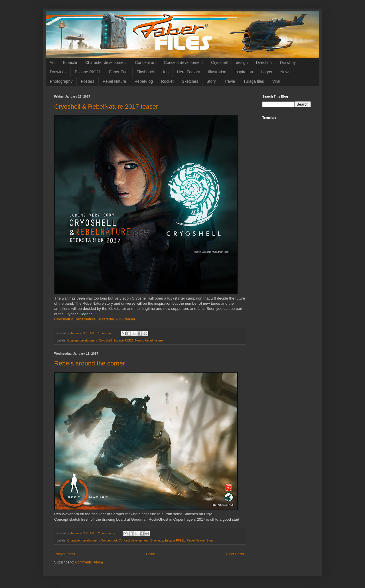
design (242, 62)
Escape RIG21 (88, 72)
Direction (264, 62)
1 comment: (107, 333)
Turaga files (254, 81)
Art (52, 62)
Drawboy (288, 62)
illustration (217, 72)
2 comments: (107, 533)
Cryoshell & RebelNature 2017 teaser (106, 107)
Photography (61, 81)
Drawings (58, 72)
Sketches (190, 81)
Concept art (145, 62)
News (285, 72)
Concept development (183, 62)
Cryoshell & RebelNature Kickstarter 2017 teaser (95, 319)
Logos (267, 72)
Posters (87, 81)
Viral (276, 81)
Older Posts (235, 554)
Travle (230, 81)
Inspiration (244, 72)
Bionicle (70, 62)
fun (166, 72)
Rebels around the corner (90, 363)
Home (151, 554)
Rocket (167, 81)
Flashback (146, 72)
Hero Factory (188, 72)
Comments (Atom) (89, 562)
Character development (106, 62)
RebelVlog (144, 81)
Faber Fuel (119, 72)
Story (211, 81)
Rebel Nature (114, 81)
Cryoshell (219, 62)
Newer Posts (65, 554)
